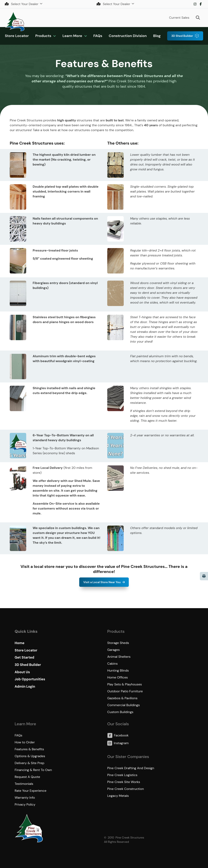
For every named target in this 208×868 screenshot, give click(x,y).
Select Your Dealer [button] (22, 4)
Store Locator (17, 36)
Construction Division (128, 36)
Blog (157, 36)
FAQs (98, 36)
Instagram (195, 4)
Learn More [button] (72, 36)
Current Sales (179, 18)
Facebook (201, 4)
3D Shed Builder (182, 36)
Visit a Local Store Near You (102, 582)
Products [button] (43, 36)
